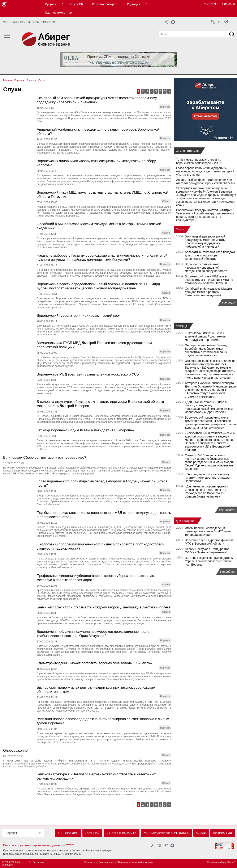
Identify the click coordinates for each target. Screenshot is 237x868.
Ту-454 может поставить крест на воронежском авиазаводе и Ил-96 (199, 161)
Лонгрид (181, 326)
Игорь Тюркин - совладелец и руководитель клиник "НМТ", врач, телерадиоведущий (208, 531)
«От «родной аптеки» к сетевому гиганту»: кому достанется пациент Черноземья (209, 478)
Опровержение (15, 750)
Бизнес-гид (223, 833)
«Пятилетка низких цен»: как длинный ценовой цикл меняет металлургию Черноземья (206, 336)
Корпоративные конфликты (166, 833)
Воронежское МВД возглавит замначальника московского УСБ (88, 374)
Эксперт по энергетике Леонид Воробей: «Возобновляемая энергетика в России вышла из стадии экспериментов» (206, 350)
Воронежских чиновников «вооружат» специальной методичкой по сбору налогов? (206, 268)
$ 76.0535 (211, 4)
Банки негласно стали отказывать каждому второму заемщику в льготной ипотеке (104, 607)
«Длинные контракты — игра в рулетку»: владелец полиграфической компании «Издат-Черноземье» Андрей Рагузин (210, 407)
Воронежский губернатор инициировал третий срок (79, 316)
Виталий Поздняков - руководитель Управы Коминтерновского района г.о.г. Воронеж (209, 561)
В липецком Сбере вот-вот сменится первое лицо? (45, 458)
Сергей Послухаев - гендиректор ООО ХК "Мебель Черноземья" (207, 551)
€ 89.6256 (228, 4)
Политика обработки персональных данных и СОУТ (38, 845)
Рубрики (51, 4)
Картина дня (68, 833)
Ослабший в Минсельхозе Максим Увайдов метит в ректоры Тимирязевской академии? (208, 292)
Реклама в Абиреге (105, 4)
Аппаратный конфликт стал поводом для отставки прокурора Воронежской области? (206, 181)
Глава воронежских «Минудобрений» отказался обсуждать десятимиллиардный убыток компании (205, 171)
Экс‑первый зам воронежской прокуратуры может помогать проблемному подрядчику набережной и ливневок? (97, 100)
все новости (227, 510)
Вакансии (123, 862)
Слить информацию (141, 862)
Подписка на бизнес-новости (100, 862)
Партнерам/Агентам (59, 13)
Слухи (180, 229)
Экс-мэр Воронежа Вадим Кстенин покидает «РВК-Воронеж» (87, 430)
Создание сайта (216, 862)
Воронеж (11, 833)
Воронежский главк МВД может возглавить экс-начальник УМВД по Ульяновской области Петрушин (209, 280)
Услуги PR (76, 4)
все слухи (229, 302)
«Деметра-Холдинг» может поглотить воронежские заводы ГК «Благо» (94, 663)
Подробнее (228, 572)
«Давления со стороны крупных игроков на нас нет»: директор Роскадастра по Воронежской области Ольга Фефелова (206, 491)
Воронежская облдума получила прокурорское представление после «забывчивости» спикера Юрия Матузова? (93, 634)
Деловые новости (122, 833)
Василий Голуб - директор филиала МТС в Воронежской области (209, 542)
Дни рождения (186, 521)
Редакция (134, 4)
